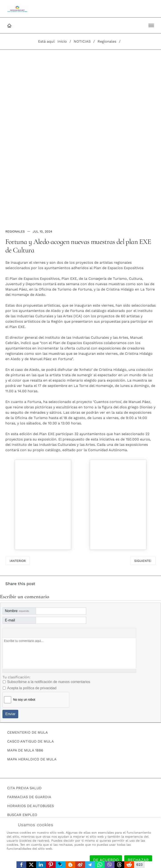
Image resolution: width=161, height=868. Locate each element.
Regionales (15, 231)
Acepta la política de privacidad (32, 688)
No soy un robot (24, 700)
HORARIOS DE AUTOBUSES (31, 806)
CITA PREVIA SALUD (24, 788)
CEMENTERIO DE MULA (28, 732)
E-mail (10, 620)
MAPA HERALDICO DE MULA (32, 759)
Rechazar (138, 860)
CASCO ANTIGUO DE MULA (31, 741)
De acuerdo (106, 860)
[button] (151, 25)
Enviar (10, 714)
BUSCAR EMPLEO (22, 815)
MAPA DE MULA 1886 (25, 750)
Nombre (17, 611)
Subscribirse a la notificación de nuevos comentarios (49, 682)
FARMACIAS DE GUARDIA (29, 797)
